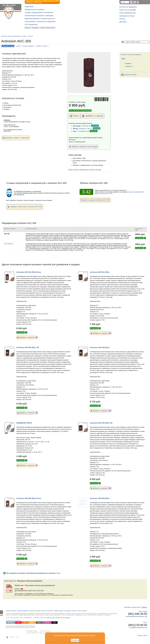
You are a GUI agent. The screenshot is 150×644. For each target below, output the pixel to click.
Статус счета (142, 635)
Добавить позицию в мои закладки (83, 147)
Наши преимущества (127, 13)
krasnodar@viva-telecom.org (136, 616)
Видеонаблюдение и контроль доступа (40, 19)
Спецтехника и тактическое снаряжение (40, 22)
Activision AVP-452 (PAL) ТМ (28, 348)
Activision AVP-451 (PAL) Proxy (29, 272)
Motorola (11, 623)
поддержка (133, 7)
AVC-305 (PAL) (9, 244)
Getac (39, 623)
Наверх (144, 607)
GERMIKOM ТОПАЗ (24, 423)
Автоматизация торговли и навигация (39, 16)
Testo (25, 623)
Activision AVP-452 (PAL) (100, 348)
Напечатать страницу (130, 74)
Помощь (85, 611)
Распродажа (35, 28)
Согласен (75, 640)
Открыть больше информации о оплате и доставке (85, 170)
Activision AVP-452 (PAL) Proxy (29, 498)
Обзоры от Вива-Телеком (48, 28)
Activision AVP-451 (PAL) (100, 272)
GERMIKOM (129, 67)
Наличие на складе (35, 611)
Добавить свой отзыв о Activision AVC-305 (25, 207)
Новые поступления (47, 611)
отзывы (132, 16)
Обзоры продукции (23, 611)
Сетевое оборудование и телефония (39, 13)
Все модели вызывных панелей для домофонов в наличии (29, 573)
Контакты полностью (132, 607)
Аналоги (18, 46)
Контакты (123, 7)
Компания (123, 16)
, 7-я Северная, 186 (81, 131)
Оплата (122, 19)
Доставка (123, 22)
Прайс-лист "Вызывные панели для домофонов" (35, 585)
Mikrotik (47, 623)
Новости (123, 10)
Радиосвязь (29, 7)
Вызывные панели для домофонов (11, 36)
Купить (75, 116)
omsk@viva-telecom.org (138, 628)
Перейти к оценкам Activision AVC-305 (95, 200)
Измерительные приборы (35, 10)
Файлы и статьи (42, 46)
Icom (18, 623)
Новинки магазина (11, 611)
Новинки (27, 28)
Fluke (32, 623)
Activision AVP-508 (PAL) (100, 498)
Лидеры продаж (59, 611)
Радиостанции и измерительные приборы (58, 618)
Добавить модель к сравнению (16, 138)
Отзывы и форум (28, 46)
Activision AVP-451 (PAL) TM (101, 423)
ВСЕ (54, 623)
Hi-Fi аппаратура (31, 24)
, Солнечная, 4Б (82, 126)
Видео (25, 36)
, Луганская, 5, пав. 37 (82, 129)
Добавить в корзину (92, 116)
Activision (30, 36)
